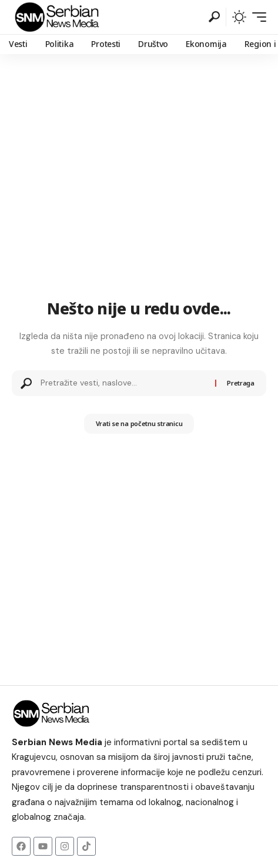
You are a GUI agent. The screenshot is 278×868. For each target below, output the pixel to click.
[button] (214, 17)
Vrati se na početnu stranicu (139, 423)
